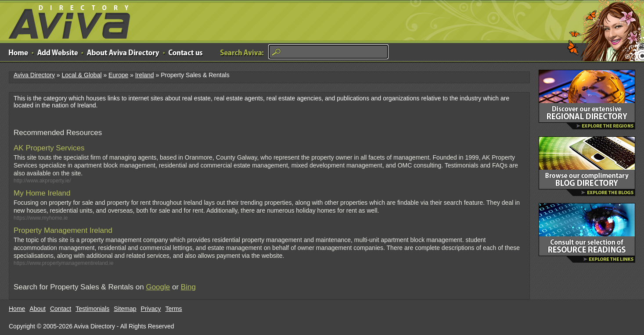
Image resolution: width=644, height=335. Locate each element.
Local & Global (81, 75)
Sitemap (125, 309)
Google (158, 287)
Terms (174, 309)
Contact (61, 309)
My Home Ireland (42, 193)
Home (17, 309)
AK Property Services (49, 148)
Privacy (151, 309)
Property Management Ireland (63, 230)
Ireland (145, 75)
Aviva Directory (66, 20)
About (38, 309)
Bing (188, 287)
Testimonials (92, 309)
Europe (118, 75)
